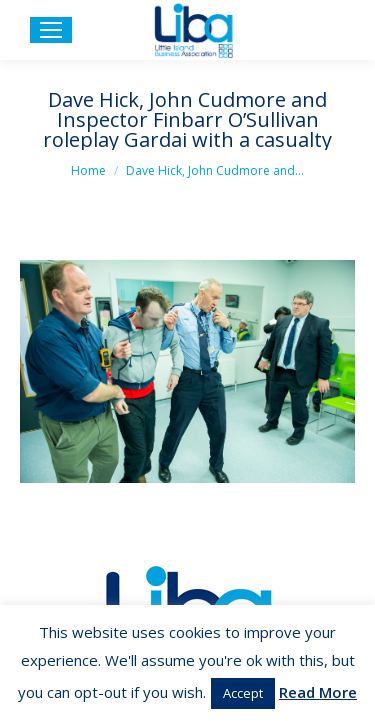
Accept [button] (243, 693)
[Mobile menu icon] (51, 30)
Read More (318, 692)
